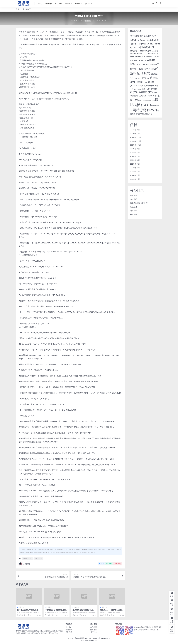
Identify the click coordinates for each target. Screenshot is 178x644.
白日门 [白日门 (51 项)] (149, 96)
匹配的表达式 (27, 558)
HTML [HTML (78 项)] (147, 51)
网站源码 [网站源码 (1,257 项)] (145, 110)
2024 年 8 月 (135, 152)
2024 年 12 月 (135, 137)
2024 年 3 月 (135, 171)
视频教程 (134, 214)
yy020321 (25, 564)
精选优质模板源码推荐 (139, 203)
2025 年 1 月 (135, 133)
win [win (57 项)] (144, 60)
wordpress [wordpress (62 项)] (151, 64)
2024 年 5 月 (135, 164)
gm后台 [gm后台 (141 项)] (136, 51)
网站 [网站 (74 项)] (142, 100)
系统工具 (134, 207)
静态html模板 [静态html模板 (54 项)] (146, 114)
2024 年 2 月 (135, 175)
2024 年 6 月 (135, 160)
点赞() (118, 564)
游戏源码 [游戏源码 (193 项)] (146, 92)
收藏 (109, 564)
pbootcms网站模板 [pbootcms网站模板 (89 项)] (147, 56)
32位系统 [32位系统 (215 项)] (138, 36)
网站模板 (134, 210)
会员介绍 (94, 627)
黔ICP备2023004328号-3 (89, 640)
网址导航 (69, 632)
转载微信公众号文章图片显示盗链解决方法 (56, 611)
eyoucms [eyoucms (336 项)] (151, 43)
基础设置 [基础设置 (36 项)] (140, 86)
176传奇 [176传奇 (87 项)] (141, 40)
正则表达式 (38, 558)
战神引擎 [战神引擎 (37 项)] (137, 89)
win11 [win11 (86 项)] (141, 64)
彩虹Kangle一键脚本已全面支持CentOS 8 (112, 611)
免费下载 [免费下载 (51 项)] (145, 78)
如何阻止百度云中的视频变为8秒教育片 (28, 611)
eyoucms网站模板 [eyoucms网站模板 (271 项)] (143, 47)
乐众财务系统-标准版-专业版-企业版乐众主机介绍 (84, 611)
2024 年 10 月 (135, 145)
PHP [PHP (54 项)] (137, 60)
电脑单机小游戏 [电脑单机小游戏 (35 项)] (139, 96)
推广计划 (94, 632)
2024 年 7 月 (135, 156)
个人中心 (69, 627)
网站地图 (94, 629)
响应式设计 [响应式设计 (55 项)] (142, 82)
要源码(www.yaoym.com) (88, 638)
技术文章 (24, 9)
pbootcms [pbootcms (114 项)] (140, 54)
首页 (18, 9)
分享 (101, 564)
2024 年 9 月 (135, 149)
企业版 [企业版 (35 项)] (137, 78)
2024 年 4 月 (135, 167)
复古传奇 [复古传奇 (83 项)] (149, 85)
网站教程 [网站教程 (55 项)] (150, 100)
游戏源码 (134, 199)
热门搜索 (69, 629)
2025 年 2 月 (135, 130)
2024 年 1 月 (135, 179)
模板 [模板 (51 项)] (145, 89)
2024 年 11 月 (135, 141)
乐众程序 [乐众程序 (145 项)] (149, 69)
